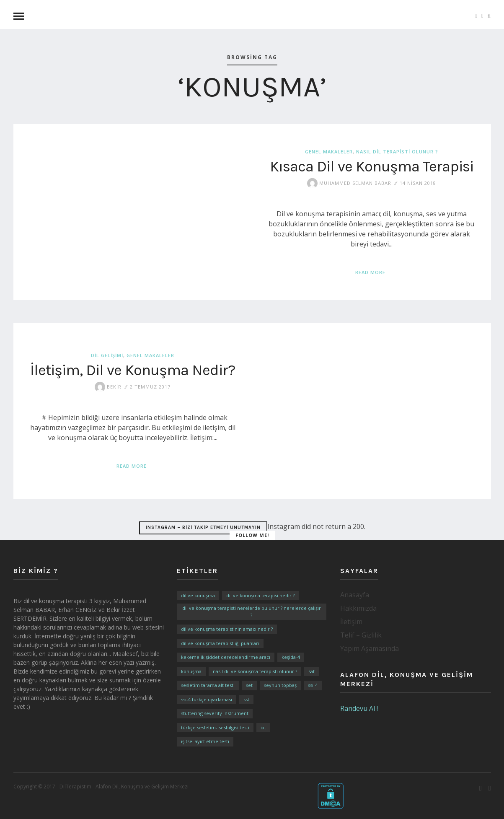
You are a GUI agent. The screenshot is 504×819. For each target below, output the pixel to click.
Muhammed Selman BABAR (349, 183)
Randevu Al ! (359, 708)
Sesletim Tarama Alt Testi (208, 685)
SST (246, 699)
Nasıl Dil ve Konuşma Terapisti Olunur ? (255, 671)
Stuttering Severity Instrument (215, 713)
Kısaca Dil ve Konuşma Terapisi (372, 166)
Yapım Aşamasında (370, 648)
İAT (263, 727)
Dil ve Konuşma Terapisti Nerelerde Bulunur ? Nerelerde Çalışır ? (252, 612)
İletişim (351, 622)
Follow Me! (252, 535)
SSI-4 (313, 685)
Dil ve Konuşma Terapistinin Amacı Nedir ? (227, 629)
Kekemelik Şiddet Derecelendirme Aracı (226, 657)
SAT (311, 671)
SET (249, 685)
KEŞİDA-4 (291, 657)
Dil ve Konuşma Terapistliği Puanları (220, 643)
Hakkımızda (358, 608)
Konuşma (191, 671)
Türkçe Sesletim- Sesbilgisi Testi (215, 727)
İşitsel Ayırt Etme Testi (205, 741)
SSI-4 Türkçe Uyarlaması (207, 699)
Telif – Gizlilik (361, 635)
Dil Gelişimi (107, 355)
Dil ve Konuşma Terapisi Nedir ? (260, 595)
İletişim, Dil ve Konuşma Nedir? (133, 370)
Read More (370, 272)
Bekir (108, 386)
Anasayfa (355, 595)
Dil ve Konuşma (198, 595)
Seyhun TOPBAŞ (280, 685)
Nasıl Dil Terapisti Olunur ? (397, 152)
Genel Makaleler (329, 152)
